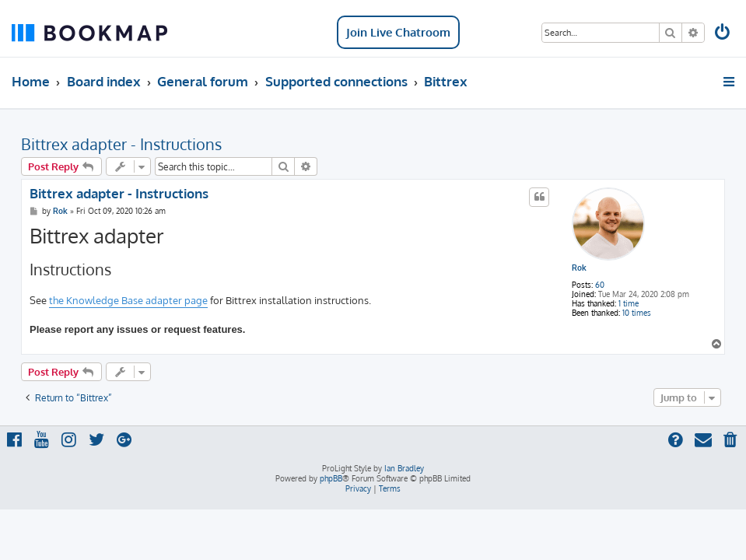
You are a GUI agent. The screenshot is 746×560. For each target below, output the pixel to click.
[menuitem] (723, 34)
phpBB (331, 478)
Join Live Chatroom (398, 32)
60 (600, 285)
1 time (629, 303)
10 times (637, 313)
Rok (579, 268)
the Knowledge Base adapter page (128, 300)
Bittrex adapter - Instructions (121, 144)
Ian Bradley (404, 468)
